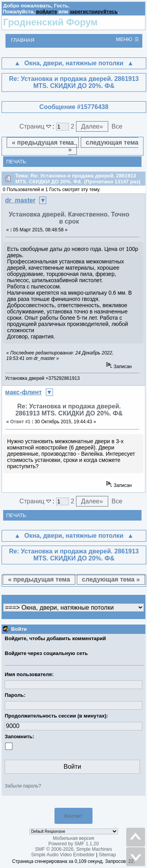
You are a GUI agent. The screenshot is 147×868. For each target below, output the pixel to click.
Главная (23, 40)
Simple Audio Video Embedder (63, 855)
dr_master (20, 200)
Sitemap (107, 855)
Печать (16, 162)
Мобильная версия (74, 838)
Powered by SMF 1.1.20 (73, 844)
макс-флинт (24, 392)
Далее (92, 126)
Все (117, 126)
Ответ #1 (20, 422)
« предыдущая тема (43, 142)
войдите (47, 12)
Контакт (73, 816)
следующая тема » (103, 146)
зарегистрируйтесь (93, 12)
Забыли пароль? (23, 786)
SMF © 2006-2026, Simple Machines (73, 849)
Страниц (36, 126)
